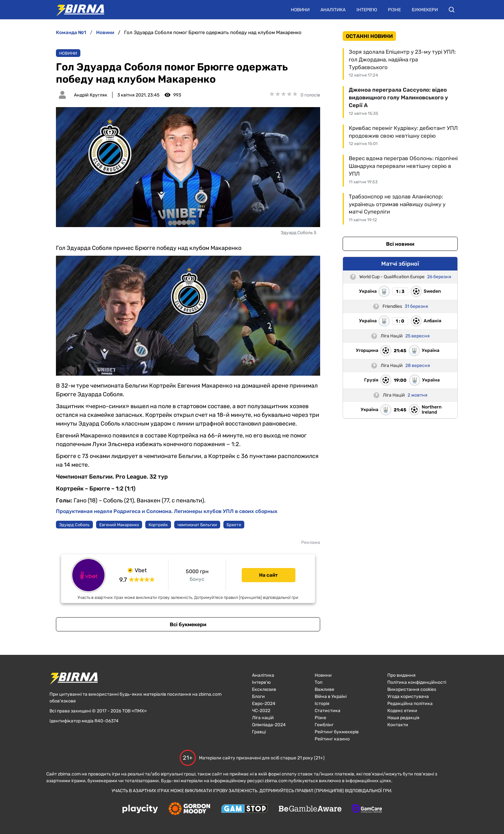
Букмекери (425, 10)
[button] (452, 10)
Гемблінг (324, 725)
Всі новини (400, 244)
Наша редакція (403, 718)
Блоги (258, 697)
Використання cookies (412, 689)
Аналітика (333, 10)
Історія (322, 704)
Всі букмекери (188, 624)
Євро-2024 (264, 704)
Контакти (398, 725)
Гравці (259, 732)
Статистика (328, 711)
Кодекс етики (402, 711)
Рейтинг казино (332, 739)
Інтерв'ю (367, 10)
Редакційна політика (410, 704)
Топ (319, 682)
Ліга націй (263, 718)
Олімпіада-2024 (269, 725)
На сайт (268, 575)
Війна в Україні (331, 697)
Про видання (401, 675)
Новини (300, 10)
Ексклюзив (264, 689)
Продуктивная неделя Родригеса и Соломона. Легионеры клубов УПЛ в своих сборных (167, 511)
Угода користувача (408, 697)
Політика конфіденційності (417, 682)
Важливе (324, 689)
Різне (394, 10)
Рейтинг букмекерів (337, 732)
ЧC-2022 (261, 711)
